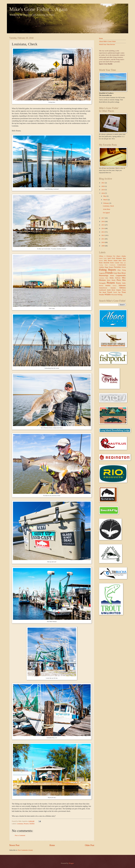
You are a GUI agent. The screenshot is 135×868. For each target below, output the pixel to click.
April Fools (111, 258)
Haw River (122, 273)
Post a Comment (20, 835)
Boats (101, 263)
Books (112, 263)
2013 (103, 232)
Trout (124, 292)
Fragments (102, 273)
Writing (120, 295)
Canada (117, 263)
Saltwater (122, 285)
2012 (103, 235)
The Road (103, 292)
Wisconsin (114, 295)
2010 (103, 242)
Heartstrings (104, 275)
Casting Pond (103, 265)
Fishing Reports (108, 270)
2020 (103, 186)
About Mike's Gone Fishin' (108, 41)
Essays (111, 267)
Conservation (122, 265)
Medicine (118, 278)
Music (109, 280)
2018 (103, 193)
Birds (124, 261)
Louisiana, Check (108, 206)
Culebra (102, 267)
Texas (124, 290)
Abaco (118, 256)
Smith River (111, 290)
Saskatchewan (103, 288)
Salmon (115, 286)
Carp (121, 263)
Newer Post (14, 845)
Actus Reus (107, 209)
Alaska (124, 256)
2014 (103, 228)
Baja (124, 258)
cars (125, 263)
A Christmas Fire (110, 256)
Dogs (106, 267)
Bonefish (106, 263)
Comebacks (112, 265)
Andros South (103, 258)
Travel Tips (117, 292)
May (105, 196)
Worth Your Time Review (107, 44)
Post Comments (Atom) (25, 850)
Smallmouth (103, 290)
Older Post (90, 845)
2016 (103, 222)
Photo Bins (121, 280)
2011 (103, 239)
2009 (103, 246)
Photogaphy (102, 283)
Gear (115, 273)
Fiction (124, 267)
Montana (102, 280)
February (106, 203)
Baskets (101, 261)
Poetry (119, 283)
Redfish (32, 824)
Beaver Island (113, 261)
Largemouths (121, 275)
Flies (119, 270)
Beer (120, 261)
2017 (103, 218)
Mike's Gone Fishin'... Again (38, 9)
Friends (109, 273)
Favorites (117, 267)
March (106, 200)
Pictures (26, 824)
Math (107, 278)
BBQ (105, 261)
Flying (124, 270)
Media (112, 278)
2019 (103, 190)
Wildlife (108, 294)
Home (52, 845)
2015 (103, 225)
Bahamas (119, 258)
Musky (114, 280)
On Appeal (106, 213)
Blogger (71, 863)
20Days (101, 256)
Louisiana (20, 824)
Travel (110, 292)
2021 (103, 183)
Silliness (123, 288)
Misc (124, 278)
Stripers (119, 290)
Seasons (113, 288)
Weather (102, 295)
